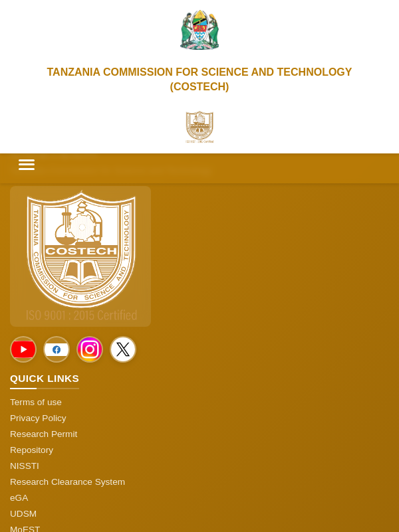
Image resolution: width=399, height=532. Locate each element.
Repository (32, 450)
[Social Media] (23, 349)
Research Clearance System (67, 482)
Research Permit (44, 434)
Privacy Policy (38, 418)
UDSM (23, 514)
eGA (19, 498)
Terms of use (36, 402)
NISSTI (25, 466)
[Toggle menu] (27, 165)
